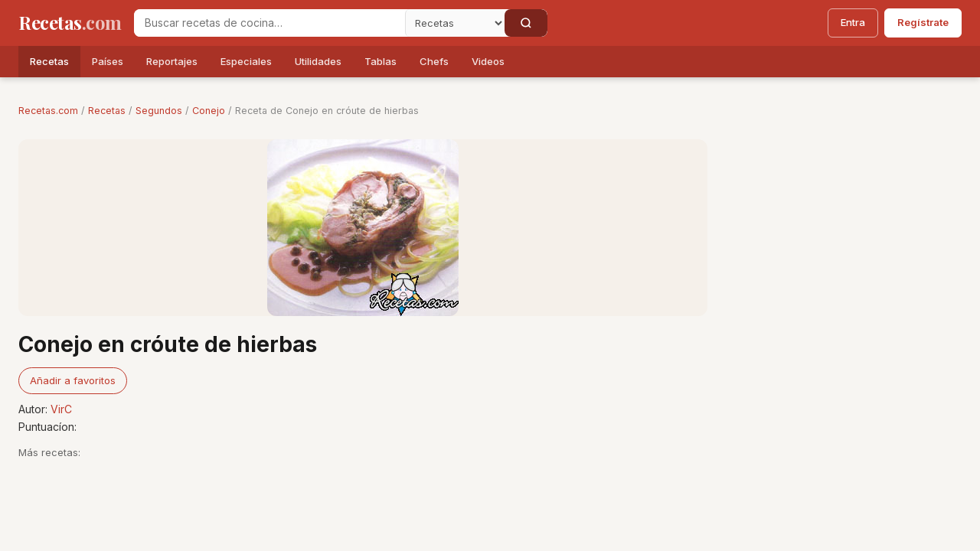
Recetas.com (48, 111)
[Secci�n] (455, 23)
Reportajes (172, 61)
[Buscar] (526, 23)
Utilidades (318, 61)
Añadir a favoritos (73, 380)
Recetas (49, 61)
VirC (61, 409)
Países (108, 61)
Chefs (434, 61)
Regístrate (923, 22)
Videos (488, 61)
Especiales (246, 61)
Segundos (159, 111)
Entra (853, 22)
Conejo (209, 111)
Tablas (381, 61)
